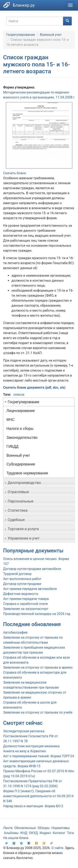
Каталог (59, 833)
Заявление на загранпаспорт (26, 609)
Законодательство (22, 438)
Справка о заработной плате (25, 604)
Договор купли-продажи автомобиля (32, 569)
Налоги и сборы (20, 429)
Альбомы (11, 833)
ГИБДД (12, 446)
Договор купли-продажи (22, 584)
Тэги (70, 833)
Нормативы (61, 828)
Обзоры (44, 828)
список (19, 395)
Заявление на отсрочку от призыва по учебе (38, 712)
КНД (24, 833)
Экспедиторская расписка (24, 731)
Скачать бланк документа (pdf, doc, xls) (34, 387)
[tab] (39, 402)
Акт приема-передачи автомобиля (30, 589)
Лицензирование (21, 411)
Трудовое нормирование (27, 473)
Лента (8, 828)
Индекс (45, 833)
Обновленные (25, 828)
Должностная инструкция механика (31, 746)
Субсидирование (21, 464)
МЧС (11, 420)
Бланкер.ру (24, 5)
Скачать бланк (15, 173)
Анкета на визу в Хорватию (25, 751)
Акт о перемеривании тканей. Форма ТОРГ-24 (38, 756)
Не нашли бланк (16, 838)
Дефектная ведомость (21, 594)
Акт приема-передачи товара (26, 599)
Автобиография (15, 632)
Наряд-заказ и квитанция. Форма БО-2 (33, 806)
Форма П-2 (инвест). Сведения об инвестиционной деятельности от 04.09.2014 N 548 (38, 796)
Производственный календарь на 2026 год (37, 614)
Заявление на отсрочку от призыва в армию (38, 667)
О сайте (57, 848)
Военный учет (51, 35)
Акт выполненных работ (22, 579)
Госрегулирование (21, 35)
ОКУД (34, 833)
